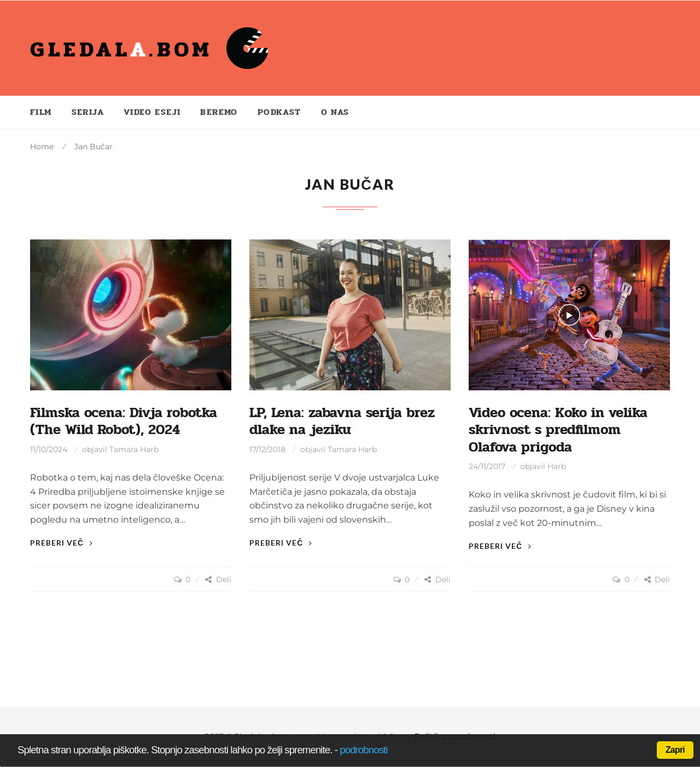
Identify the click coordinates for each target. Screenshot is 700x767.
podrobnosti (363, 750)
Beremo (219, 112)
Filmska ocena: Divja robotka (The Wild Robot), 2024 (124, 421)
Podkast (279, 112)
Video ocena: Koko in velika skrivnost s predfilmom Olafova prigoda (558, 430)
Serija (88, 112)
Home (42, 147)
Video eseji (152, 112)
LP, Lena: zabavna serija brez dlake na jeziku (342, 421)
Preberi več (62, 543)
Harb (557, 466)
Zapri (675, 750)
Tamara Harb (134, 449)
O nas (335, 112)
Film (41, 112)
